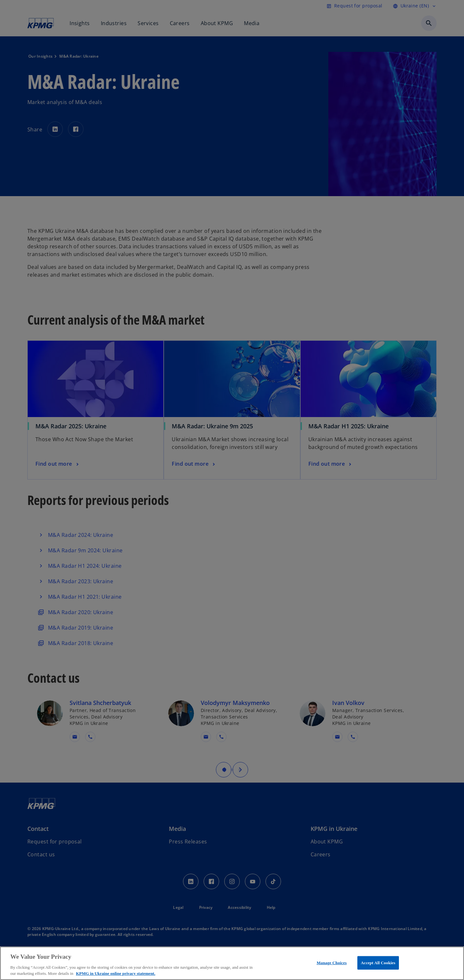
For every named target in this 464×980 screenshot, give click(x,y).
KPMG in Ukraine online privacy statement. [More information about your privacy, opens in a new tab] (116, 973)
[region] (232, 963)
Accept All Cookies (378, 963)
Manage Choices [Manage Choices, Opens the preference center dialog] (332, 963)
